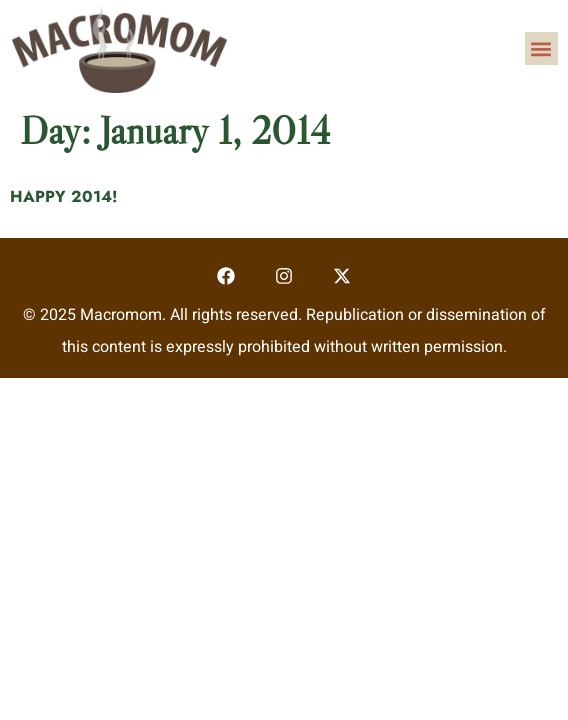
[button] (541, 48)
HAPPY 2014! (64, 196)
